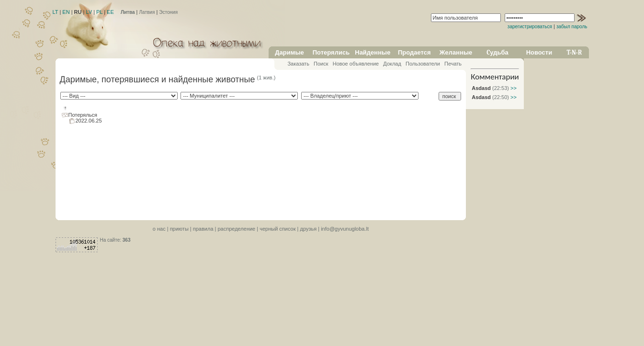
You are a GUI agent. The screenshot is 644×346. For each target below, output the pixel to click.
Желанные (456, 52)
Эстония (168, 12)
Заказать (298, 64)
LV (89, 12)
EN (66, 12)
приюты (179, 229)
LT (56, 12)
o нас (159, 229)
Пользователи (423, 64)
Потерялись (331, 52)
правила (203, 229)
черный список (277, 229)
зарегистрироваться (530, 27)
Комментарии (495, 77)
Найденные (373, 52)
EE (110, 12)
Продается (414, 52)
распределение (236, 229)
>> (513, 88)
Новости (539, 52)
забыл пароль (572, 27)
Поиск (321, 64)
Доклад (392, 64)
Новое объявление (356, 64)
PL (99, 12)
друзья (309, 229)
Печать (453, 64)
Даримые (289, 52)
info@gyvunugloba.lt (345, 229)
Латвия (147, 12)
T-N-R (575, 52)
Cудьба (497, 52)
